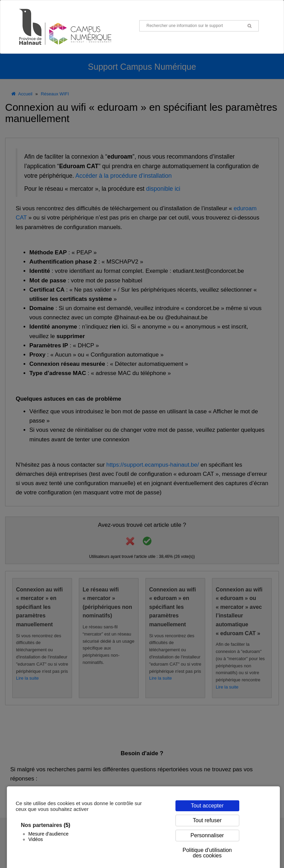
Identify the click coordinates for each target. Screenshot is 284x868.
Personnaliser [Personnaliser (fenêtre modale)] (207, 835)
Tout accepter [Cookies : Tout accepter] (207, 806)
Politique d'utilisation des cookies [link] (207, 853)
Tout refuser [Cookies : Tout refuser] (207, 820)
